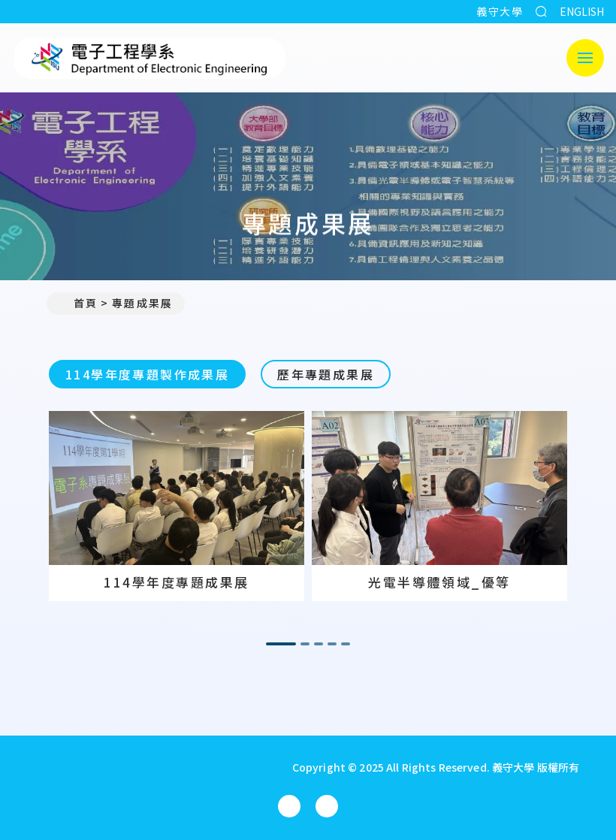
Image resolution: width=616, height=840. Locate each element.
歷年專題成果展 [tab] (326, 374)
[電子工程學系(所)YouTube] (327, 806)
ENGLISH (582, 11)
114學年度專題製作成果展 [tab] (147, 374)
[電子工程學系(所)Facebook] (289, 806)
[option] (177, 506)
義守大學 (500, 11)
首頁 (78, 303)
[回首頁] (142, 767)
